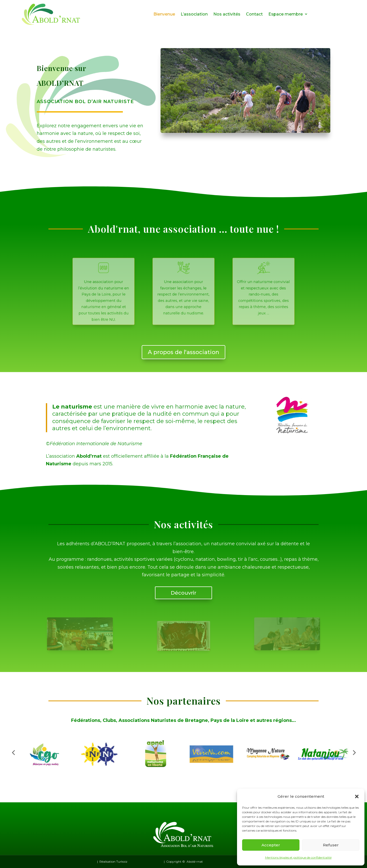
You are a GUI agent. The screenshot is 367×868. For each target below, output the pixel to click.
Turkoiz (122, 862)
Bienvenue (164, 14)
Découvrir (183, 593)
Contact (254, 14)
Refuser (331, 845)
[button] (357, 796)
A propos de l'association (183, 352)
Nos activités (227, 14)
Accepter (271, 845)
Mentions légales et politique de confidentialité (298, 857)
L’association (194, 14)
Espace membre (286, 14)
